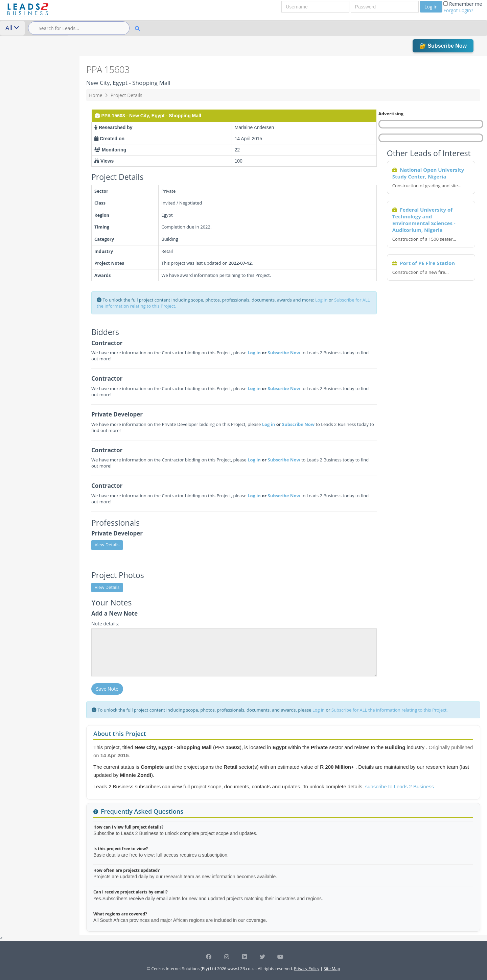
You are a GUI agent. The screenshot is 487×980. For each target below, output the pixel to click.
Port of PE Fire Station (427, 263)
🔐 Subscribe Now (443, 46)
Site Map (332, 969)
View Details (107, 545)
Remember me (463, 7)
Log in (431, 7)
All (12, 28)
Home (96, 95)
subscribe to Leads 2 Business (400, 786)
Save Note (107, 689)
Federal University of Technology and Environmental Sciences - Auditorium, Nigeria (424, 220)
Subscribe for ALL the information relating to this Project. (390, 710)
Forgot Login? (458, 10)
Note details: (105, 624)
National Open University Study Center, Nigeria (428, 173)
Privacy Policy (307, 969)
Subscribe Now (284, 353)
